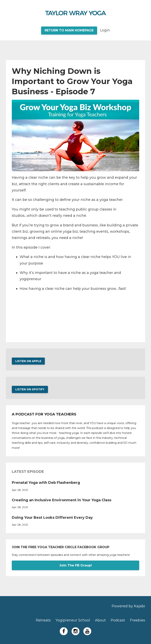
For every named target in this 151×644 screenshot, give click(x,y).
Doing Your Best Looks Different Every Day (52, 518)
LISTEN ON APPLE (28, 361)
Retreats (43, 620)
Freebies (138, 620)
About (100, 620)
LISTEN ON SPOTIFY (30, 389)
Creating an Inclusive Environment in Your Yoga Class (62, 500)
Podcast (118, 620)
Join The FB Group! (76, 565)
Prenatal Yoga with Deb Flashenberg (46, 483)
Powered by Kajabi (128, 606)
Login (105, 30)
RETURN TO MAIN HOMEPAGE (69, 30)
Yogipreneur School (73, 620)
